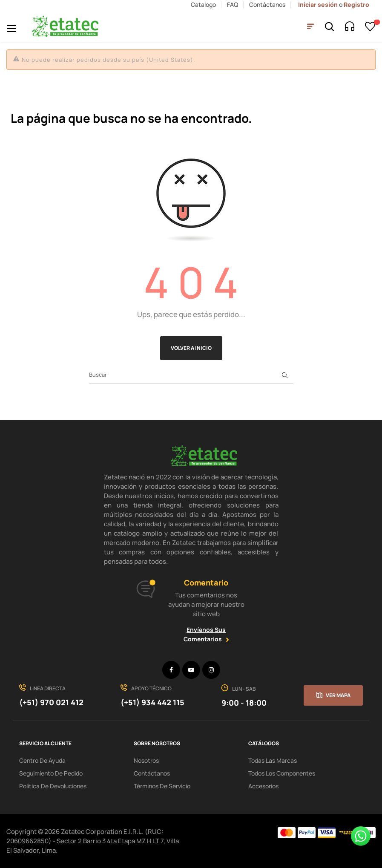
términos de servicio (162, 786)
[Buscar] (191, 375)
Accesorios (263, 786)
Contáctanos (267, 4)
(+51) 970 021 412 (51, 702)
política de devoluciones (53, 786)
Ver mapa (338, 695)
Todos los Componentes (282, 773)
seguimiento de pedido (51, 773)
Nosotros (146, 760)
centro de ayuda (42, 760)
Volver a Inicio (191, 348)
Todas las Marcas (273, 760)
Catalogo (203, 4)
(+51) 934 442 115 (152, 702)
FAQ (233, 4)
